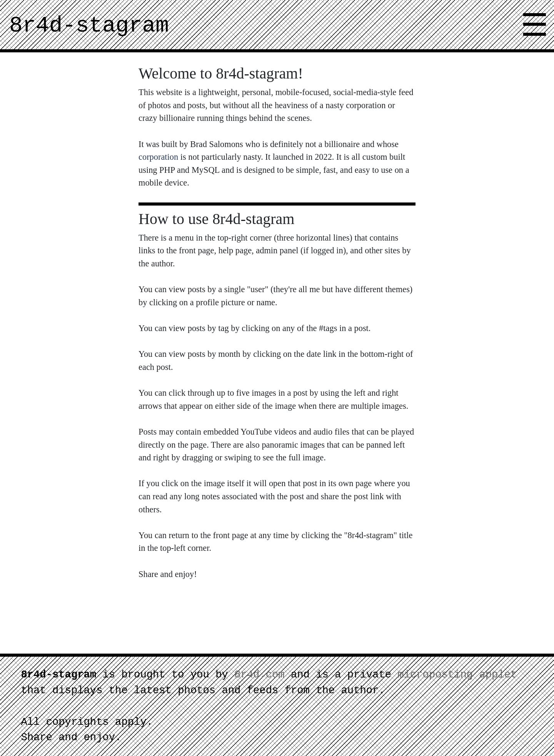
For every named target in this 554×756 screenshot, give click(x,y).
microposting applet (457, 675)
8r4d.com (259, 675)
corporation (158, 157)
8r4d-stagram (89, 26)
